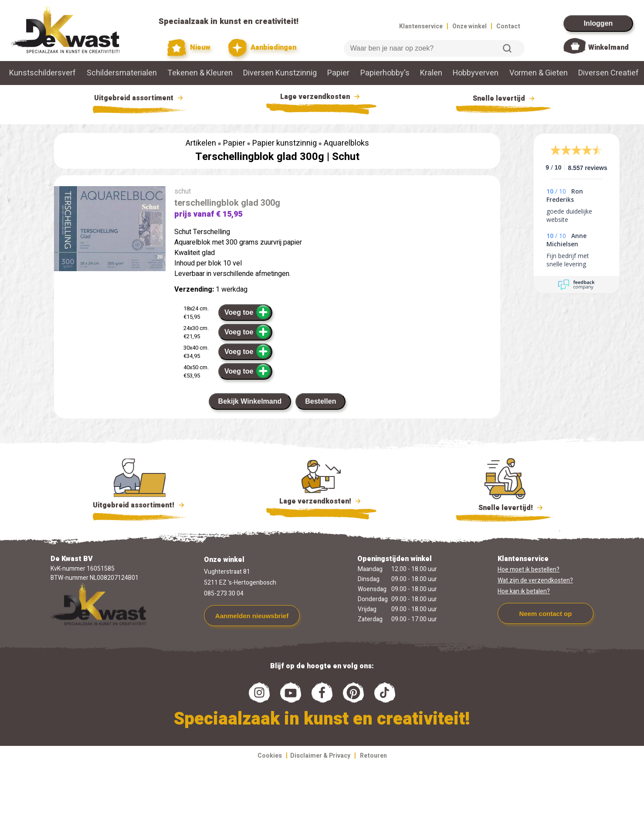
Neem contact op (546, 614)
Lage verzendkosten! (321, 503)
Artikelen (201, 143)
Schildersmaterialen (122, 73)
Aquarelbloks (346, 143)
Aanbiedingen (262, 48)
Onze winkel (469, 26)
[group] (110, 230)
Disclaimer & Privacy (320, 756)
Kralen (431, 73)
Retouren (373, 756)
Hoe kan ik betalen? (524, 591)
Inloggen (598, 23)
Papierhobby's (385, 73)
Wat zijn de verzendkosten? (535, 580)
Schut (346, 157)
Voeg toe (248, 312)
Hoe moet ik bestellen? (529, 570)
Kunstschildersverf (42, 73)
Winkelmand (608, 48)
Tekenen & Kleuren (200, 73)
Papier (338, 73)
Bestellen (320, 401)
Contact (508, 26)
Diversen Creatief (608, 73)
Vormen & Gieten (539, 73)
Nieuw (189, 48)
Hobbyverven (476, 73)
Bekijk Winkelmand (250, 401)
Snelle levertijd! (505, 507)
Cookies (270, 756)
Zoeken (507, 48)
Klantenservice (421, 26)
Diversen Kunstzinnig (280, 73)
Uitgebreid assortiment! (140, 505)
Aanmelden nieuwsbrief (252, 616)
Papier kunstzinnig (285, 143)
